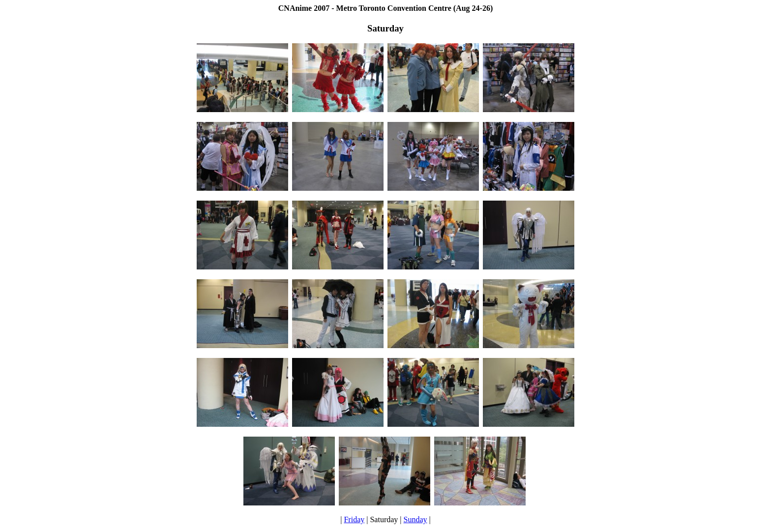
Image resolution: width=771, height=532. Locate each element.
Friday (354, 519)
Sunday (415, 519)
